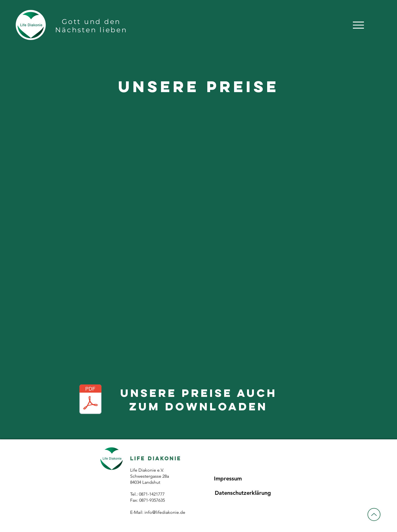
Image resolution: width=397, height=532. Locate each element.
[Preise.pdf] (90, 400)
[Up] (374, 514)
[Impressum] (228, 478)
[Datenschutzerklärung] (243, 493)
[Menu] (358, 25)
